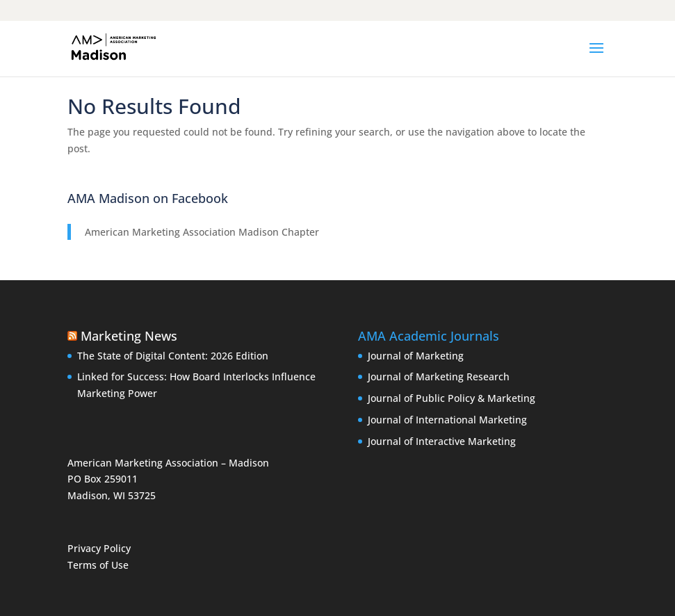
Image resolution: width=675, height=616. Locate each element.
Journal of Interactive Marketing (442, 441)
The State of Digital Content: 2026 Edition (173, 356)
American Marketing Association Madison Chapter (202, 232)
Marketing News (129, 336)
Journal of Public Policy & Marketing (452, 398)
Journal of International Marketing (447, 420)
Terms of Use (98, 565)
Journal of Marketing (416, 356)
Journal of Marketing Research (439, 376)
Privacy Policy (99, 548)
